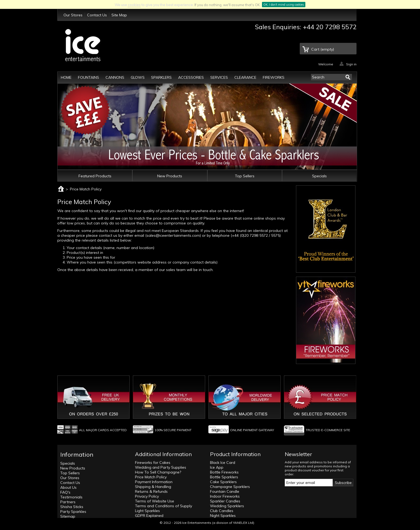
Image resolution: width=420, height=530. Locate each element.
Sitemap (68, 516)
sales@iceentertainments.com (173, 235)
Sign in (351, 64)
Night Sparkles (223, 516)
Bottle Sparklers (224, 477)
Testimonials (71, 497)
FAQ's (65, 492)
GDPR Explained (149, 516)
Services (219, 77)
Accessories (191, 77)
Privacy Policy (147, 496)
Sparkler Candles (225, 501)
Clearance (245, 77)
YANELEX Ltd (243, 523)
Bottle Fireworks (224, 472)
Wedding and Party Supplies (161, 467)
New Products (170, 176)
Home (66, 77)
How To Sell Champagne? (158, 472)
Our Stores (73, 15)
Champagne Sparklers (230, 487)
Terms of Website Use (155, 501)
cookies (134, 5)
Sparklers (161, 77)
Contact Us (97, 15)
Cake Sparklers (223, 482)
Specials (319, 176)
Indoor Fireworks (225, 496)
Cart (323, 49)
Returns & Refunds (151, 491)
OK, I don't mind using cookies (284, 5)
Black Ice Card (223, 463)
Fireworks (274, 77)
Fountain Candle (225, 491)
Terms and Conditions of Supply (164, 506)
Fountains (89, 77)
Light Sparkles (147, 511)
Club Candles (222, 511)
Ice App (217, 467)
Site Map (119, 15)
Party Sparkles (73, 512)
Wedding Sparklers (227, 506)
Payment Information (154, 482)
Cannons (115, 77)
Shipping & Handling (153, 487)
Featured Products (95, 176)
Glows (138, 77)
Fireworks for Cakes (153, 463)
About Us (68, 487)
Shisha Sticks (72, 507)
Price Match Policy (151, 477)
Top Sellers (245, 176)
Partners (68, 502)
